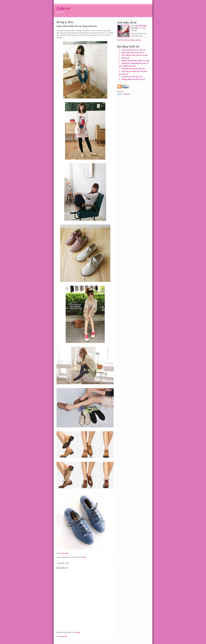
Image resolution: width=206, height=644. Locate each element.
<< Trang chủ (62, 636)
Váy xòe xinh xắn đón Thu (132, 77)
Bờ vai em (126, 58)
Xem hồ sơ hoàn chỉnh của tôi (129, 40)
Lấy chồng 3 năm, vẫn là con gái (134, 55)
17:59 (84, 557)
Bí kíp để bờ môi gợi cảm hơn (133, 69)
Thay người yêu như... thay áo (133, 50)
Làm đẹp (65, 553)
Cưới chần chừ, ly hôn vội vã (133, 53)
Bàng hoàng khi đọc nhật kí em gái (135, 61)
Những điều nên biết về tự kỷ (133, 79)
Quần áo (63, 8)
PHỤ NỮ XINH (141, 26)
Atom (77, 632)
